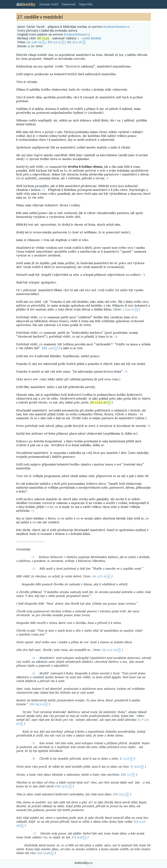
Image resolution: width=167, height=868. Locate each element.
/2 (44, 190)
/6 (149, 426)
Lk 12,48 (44, 853)
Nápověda (86, 4)
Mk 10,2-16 (74, 42)
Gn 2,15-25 (109, 650)
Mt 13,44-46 (98, 402)
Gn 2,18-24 (34, 42)
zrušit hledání (92, 38)
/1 (107, 178)
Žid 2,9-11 (54, 42)
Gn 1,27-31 (99, 576)
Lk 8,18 (78, 837)
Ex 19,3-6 (37, 704)
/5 (126, 372)
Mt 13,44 (43, 38)
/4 (116, 337)
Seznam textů (49, 4)
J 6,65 (136, 767)
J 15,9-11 (128, 309)
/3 (144, 275)
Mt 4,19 (48, 348)
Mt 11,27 (62, 786)
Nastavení (69, 4)
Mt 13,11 (120, 794)
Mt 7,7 (127, 775)
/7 (33, 511)
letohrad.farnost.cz (117, 27)
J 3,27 (125, 759)
